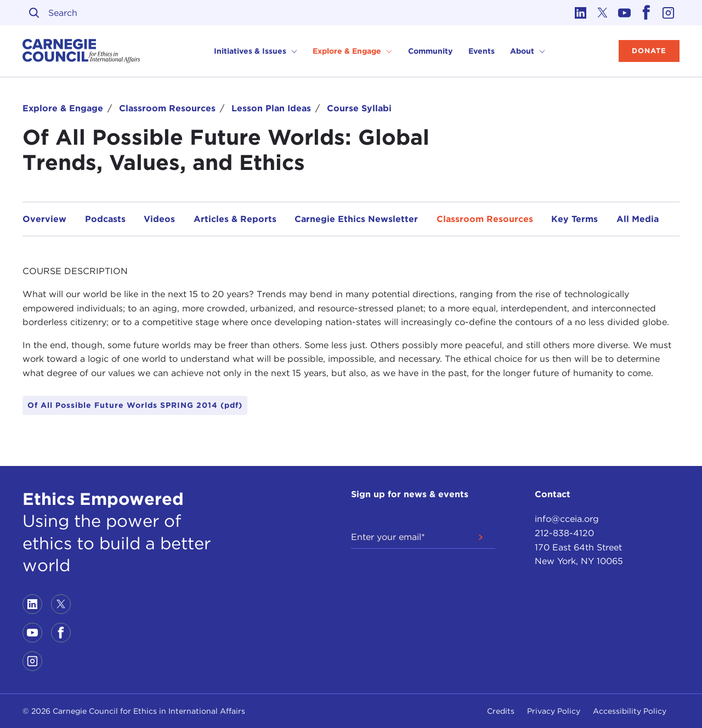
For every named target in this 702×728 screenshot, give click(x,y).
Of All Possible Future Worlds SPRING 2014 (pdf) (135, 405)
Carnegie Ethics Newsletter (356, 219)
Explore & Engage (63, 108)
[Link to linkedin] (581, 13)
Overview (44, 219)
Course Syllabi (359, 108)
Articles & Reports (235, 219)
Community (430, 51)
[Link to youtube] (625, 13)
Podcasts (105, 219)
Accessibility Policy (630, 711)
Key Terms (574, 219)
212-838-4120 (564, 533)
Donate (649, 51)
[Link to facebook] (647, 13)
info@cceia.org (567, 519)
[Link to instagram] (669, 13)
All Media (638, 219)
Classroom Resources (167, 108)
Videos (159, 219)
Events (482, 51)
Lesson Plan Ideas (271, 108)
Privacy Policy (554, 711)
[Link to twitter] (603, 13)
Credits (501, 711)
